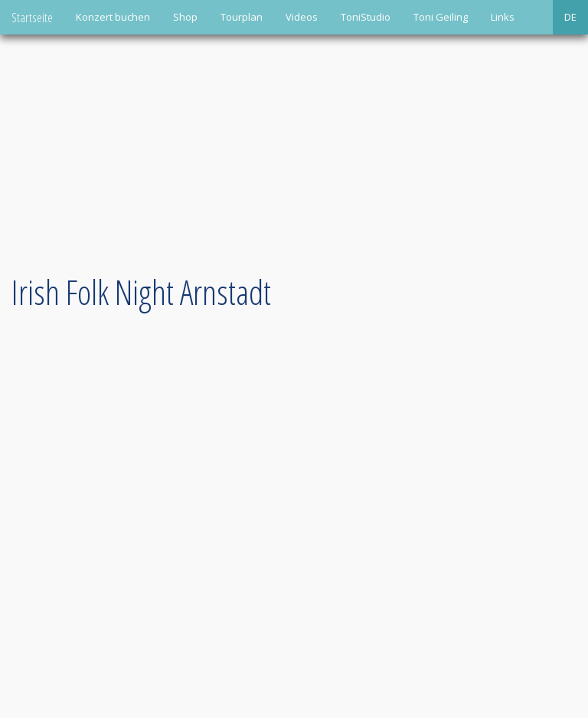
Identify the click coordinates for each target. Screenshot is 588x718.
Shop (185, 17)
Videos (302, 17)
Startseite (32, 17)
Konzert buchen (113, 17)
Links (503, 17)
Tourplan (242, 17)
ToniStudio (366, 17)
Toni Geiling (441, 17)
